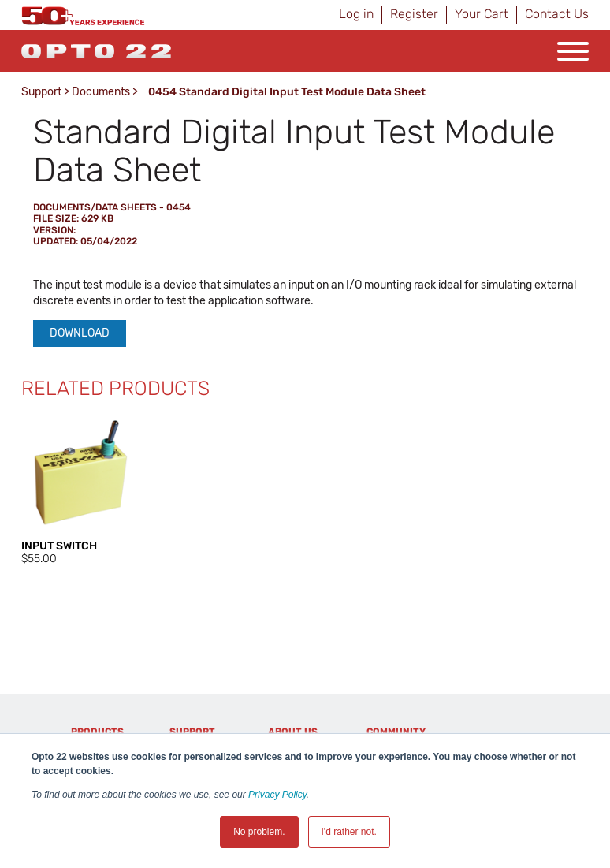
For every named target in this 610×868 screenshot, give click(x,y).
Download (80, 333)
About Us (293, 732)
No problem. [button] (259, 832)
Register (414, 14)
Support (41, 92)
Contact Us (557, 14)
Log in (356, 14)
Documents (101, 92)
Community (396, 732)
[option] (80, 490)
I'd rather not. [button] (349, 832)
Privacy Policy (277, 795)
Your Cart (482, 14)
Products (97, 732)
